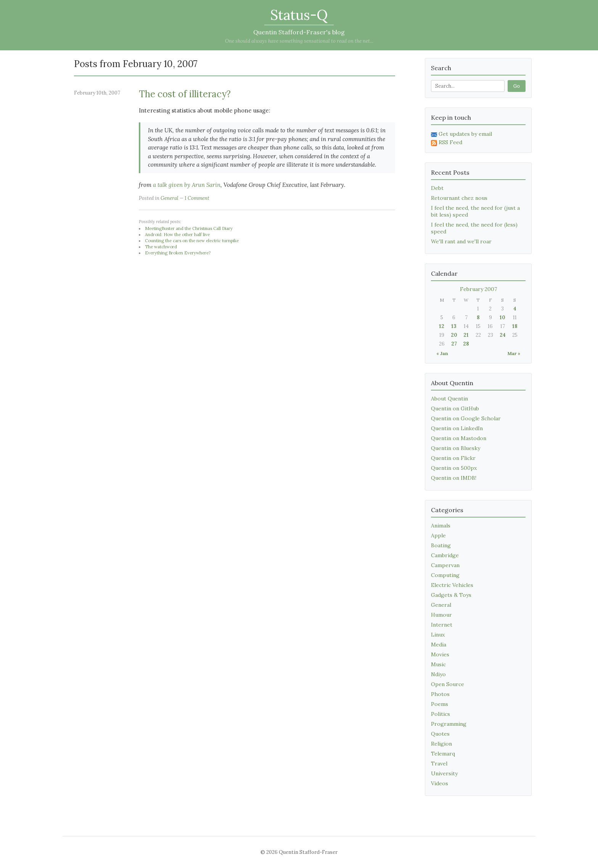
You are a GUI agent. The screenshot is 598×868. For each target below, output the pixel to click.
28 (466, 344)
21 (466, 335)
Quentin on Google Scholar (466, 418)
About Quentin (449, 399)
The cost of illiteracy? (185, 94)
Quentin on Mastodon (459, 438)
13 (454, 326)
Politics (440, 714)
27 (454, 344)
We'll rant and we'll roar (461, 241)
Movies (440, 654)
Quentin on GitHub (455, 408)
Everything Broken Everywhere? (178, 253)
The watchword (161, 247)
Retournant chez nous (459, 198)
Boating (441, 545)
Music (438, 664)
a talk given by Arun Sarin (187, 185)
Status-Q (299, 15)
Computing (445, 575)
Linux (438, 635)
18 (515, 326)
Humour (441, 615)
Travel (439, 764)
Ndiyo (438, 674)
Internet (442, 625)
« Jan (442, 353)
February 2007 (478, 289)
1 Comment (197, 198)
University (444, 773)
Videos (440, 783)
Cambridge (445, 555)
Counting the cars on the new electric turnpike (192, 241)
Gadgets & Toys (451, 595)
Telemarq (443, 754)
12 (442, 326)
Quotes (440, 734)
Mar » (514, 353)
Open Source (448, 684)
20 (454, 335)
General (170, 198)
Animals (441, 526)
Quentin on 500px (454, 468)
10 (502, 317)
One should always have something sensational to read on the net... (299, 41)
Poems (440, 704)
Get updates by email (461, 134)
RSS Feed (447, 142)
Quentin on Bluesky (456, 448)
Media (439, 645)
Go (517, 86)
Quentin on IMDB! (454, 478)
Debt (437, 188)
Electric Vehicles (452, 585)
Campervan (445, 565)
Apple (438, 535)
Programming (449, 724)
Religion (441, 744)
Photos (440, 694)
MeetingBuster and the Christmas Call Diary (189, 228)
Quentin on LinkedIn (457, 428)
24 (503, 335)
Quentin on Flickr (453, 458)
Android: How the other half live (177, 235)
